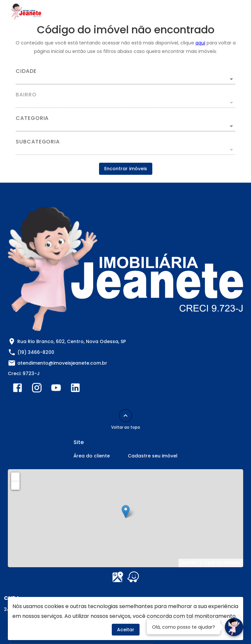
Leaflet (188, 563)
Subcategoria (38, 142)
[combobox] (125, 76)
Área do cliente (92, 456)
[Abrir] (231, 79)
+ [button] (16, 476)
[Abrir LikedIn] (75, 389)
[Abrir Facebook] (17, 389)
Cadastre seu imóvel (153, 456)
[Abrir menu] (229, 12)
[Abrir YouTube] (56, 389)
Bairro (26, 95)
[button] (125, 126)
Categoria (32, 118)
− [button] (16, 485)
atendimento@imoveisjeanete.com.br (62, 363)
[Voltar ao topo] (125, 416)
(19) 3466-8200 (36, 352)
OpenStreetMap (223, 563)
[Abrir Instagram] (37, 389)
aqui (200, 43)
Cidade (26, 71)
